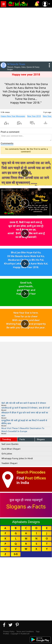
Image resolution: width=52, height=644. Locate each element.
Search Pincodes (31, 472)
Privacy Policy (9, 631)
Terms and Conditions (25, 631)
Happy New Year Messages (13, 116)
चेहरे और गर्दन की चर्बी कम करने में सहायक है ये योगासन (24, 403)
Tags (38, 631)
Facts (22, 439)
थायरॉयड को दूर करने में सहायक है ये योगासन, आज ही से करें (26, 408)
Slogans (41, 439)
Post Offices (35, 478)
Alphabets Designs (26, 522)
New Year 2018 (34, 116)
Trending (7, 439)
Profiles (6, 634)
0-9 (16, 554)
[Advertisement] (26, 34)
